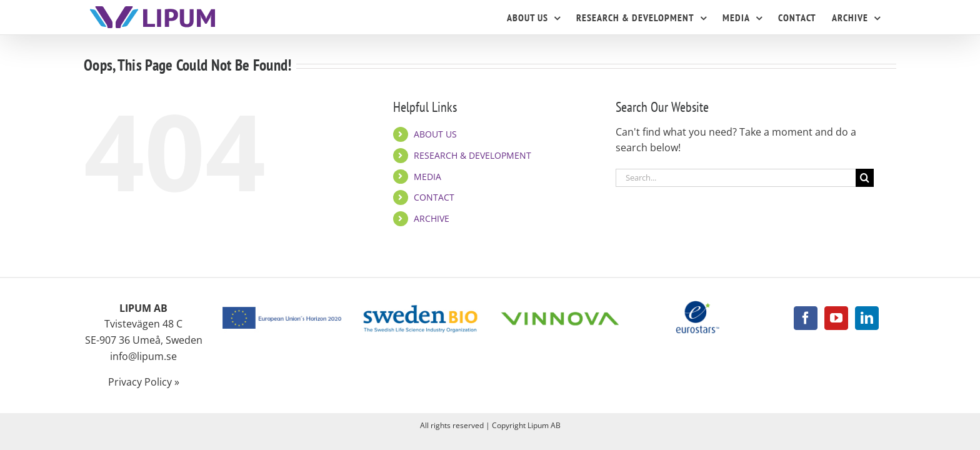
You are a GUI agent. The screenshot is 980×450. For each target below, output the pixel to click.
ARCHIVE (432, 218)
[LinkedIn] (867, 318)
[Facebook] (806, 318)
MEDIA (427, 177)
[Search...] (736, 178)
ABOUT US (435, 134)
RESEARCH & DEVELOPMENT (472, 155)
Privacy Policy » (144, 382)
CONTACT (434, 197)
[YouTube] (836, 318)
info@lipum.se (143, 356)
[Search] (865, 178)
